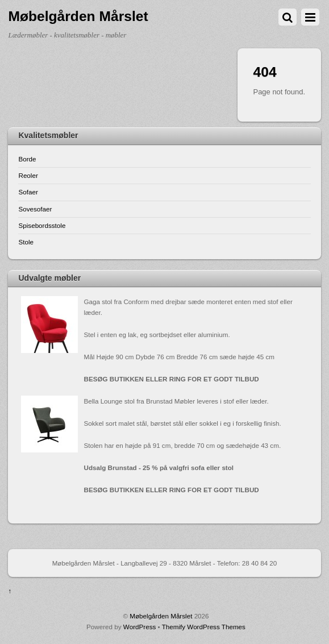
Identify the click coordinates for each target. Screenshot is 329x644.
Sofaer (28, 192)
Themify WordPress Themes (204, 627)
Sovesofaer (35, 209)
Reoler (28, 175)
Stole (26, 242)
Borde (27, 159)
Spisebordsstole (42, 225)
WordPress (139, 627)
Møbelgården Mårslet (161, 616)
